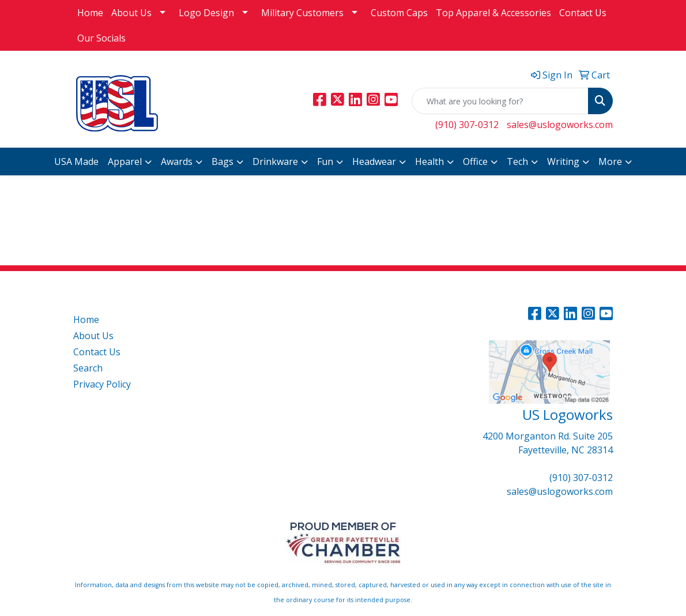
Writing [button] (563, 161)
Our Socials (101, 38)
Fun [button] (325, 161)
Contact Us (583, 13)
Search (88, 368)
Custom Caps (399, 13)
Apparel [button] (125, 161)
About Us (131, 13)
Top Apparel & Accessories (493, 13)
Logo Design (206, 13)
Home (90, 13)
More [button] (610, 161)
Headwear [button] (374, 161)
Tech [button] (517, 161)
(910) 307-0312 (467, 125)
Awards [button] (177, 161)
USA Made (76, 161)
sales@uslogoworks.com (560, 125)
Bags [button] (223, 161)
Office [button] (475, 161)
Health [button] (429, 161)
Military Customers (302, 13)
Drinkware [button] (275, 161)
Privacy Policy (102, 384)
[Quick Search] (500, 101)
